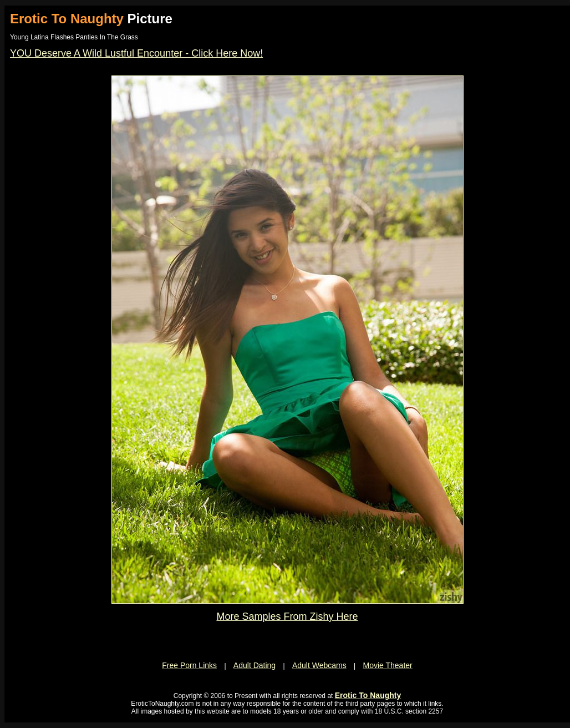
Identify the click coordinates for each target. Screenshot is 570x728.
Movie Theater (388, 665)
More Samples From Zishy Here (287, 616)
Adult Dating (255, 665)
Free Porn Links (189, 665)
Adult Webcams (319, 665)
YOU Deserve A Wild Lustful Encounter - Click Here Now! (136, 53)
